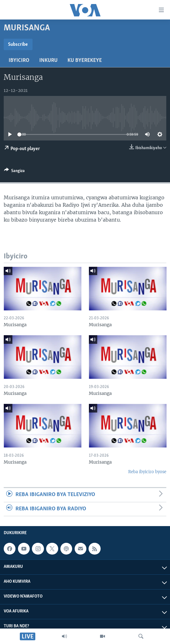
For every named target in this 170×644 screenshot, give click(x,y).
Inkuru (48, 61)
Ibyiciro (19, 61)
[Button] (14, 172)
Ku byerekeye (85, 61)
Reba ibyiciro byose (147, 472)
